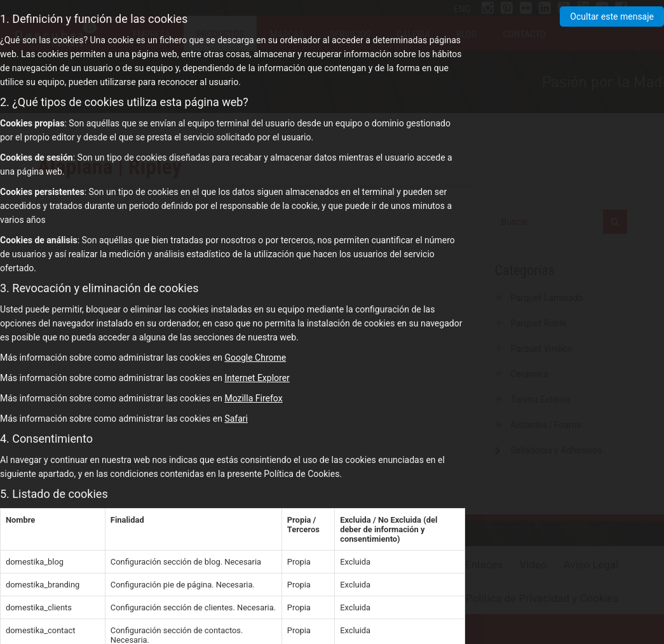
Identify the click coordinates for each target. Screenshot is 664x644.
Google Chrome (255, 358)
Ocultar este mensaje (612, 17)
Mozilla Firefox (253, 398)
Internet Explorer (257, 378)
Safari (236, 419)
